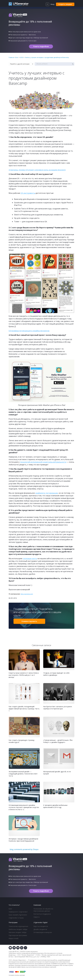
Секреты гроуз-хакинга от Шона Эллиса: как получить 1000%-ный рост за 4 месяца (24, 675)
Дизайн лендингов (40, 929)
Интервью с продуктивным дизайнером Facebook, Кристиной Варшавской (23, 840)
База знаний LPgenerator (18, 915)
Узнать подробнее (41, 46)
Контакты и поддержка (42, 914)
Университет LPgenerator (18, 912)
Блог (10, 909)
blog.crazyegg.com (27, 594)
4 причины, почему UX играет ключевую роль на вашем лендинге (37, 170)
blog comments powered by (24, 849)
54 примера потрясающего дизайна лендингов (29, 331)
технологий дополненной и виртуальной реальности (43, 462)
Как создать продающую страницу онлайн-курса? (22, 741)
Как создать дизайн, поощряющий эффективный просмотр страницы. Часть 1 (24, 709)
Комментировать (29, 621)
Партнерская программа (18, 935)
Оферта (36, 917)
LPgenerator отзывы (16, 918)
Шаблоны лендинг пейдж (18, 929)
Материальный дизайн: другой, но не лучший (57, 773)
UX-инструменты (28, 193)
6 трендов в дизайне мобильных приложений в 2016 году (55, 806)
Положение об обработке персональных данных (43, 910)
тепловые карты (30, 558)
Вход (52, 4)
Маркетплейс (14, 938)
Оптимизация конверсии (43, 932)
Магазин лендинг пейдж (18, 932)
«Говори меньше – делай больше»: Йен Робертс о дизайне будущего (58, 741)
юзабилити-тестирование (47, 493)
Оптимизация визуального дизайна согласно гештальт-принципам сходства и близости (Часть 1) (24, 807)
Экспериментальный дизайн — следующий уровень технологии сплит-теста (23, 774)
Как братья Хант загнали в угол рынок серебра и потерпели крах (58, 708)
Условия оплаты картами (17, 975)
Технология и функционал (18, 926)
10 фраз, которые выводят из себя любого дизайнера (56, 674)
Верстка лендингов (41, 926)
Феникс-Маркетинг (28, 955)
